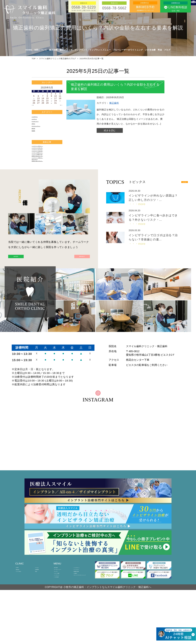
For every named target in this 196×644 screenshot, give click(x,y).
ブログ (167, 50)
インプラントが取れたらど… (46, 171)
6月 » (60, 105)
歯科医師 (26, 288)
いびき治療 (150, 50)
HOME (29, 50)
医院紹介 (20, 611)
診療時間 (40, 611)
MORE (180, 211)
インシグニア (80, 611)
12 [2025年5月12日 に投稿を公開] (34, 98)
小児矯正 (78, 620)
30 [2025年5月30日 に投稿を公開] (51, 103)
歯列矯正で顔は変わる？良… (46, 178)
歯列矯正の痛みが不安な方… (46, 189)
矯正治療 (59, 607)
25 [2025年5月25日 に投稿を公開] (60, 101)
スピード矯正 (61, 620)
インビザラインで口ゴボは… (46, 164)
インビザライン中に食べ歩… (46, 160)
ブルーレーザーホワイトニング (128, 50)
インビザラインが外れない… (46, 156)
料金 (160, 50)
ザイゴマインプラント (42, 132)
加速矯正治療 (80, 616)
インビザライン (39, 117)
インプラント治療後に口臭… (46, 174)
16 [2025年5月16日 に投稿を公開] (51, 98)
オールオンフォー (40, 125)
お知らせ (36, 128)
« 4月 (34, 105)
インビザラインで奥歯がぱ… (46, 182)
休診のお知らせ (39, 185)
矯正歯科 (36, 139)
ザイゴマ (59, 616)
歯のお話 (36, 135)
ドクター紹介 (22, 616)
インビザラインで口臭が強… (46, 167)
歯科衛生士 (72, 288)
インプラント (38, 121)
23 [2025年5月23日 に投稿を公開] (51, 101)
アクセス (40, 607)
